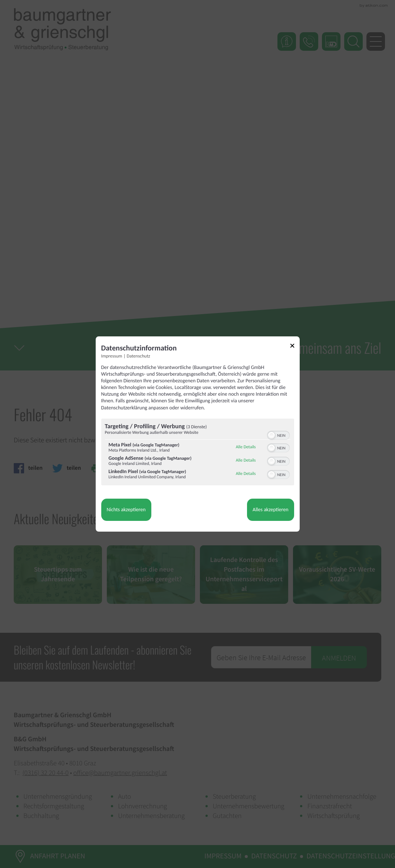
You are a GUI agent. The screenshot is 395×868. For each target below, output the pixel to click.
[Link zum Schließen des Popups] (295, 347)
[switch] (278, 435)
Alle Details (246, 447)
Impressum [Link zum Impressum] (112, 356)
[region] (198, 453)
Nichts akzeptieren (126, 510)
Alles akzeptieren (270, 510)
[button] (271, 435)
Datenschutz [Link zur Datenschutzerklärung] (139, 356)
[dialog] (198, 434)
